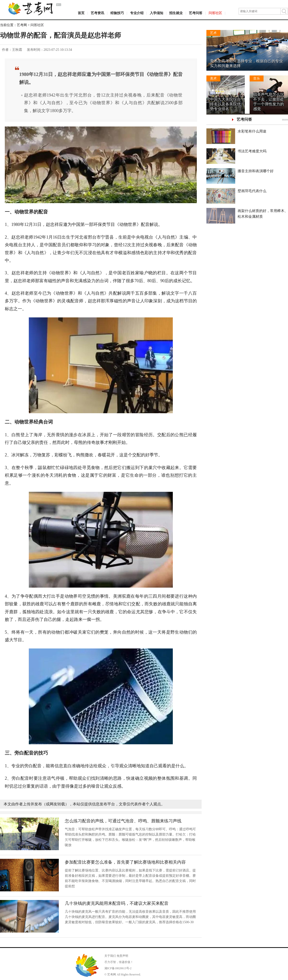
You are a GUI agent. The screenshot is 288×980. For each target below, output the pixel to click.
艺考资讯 (97, 13)
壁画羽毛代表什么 (252, 191)
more (285, 120)
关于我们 (110, 956)
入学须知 (156, 13)
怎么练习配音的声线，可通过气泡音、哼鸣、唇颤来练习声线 (123, 821)
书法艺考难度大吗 (252, 151)
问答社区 (215, 13)
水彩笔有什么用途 (252, 131)
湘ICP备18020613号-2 (118, 968)
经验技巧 (117, 13)
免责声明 (122, 956)
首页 (81, 13)
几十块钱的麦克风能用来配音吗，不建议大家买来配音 (117, 903)
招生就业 (176, 13)
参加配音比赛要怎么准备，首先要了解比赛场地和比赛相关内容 (125, 862)
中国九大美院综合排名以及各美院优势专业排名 (225, 104)
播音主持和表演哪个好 (256, 171)
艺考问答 (196, 13)
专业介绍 (137, 13)
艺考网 (22, 25)
